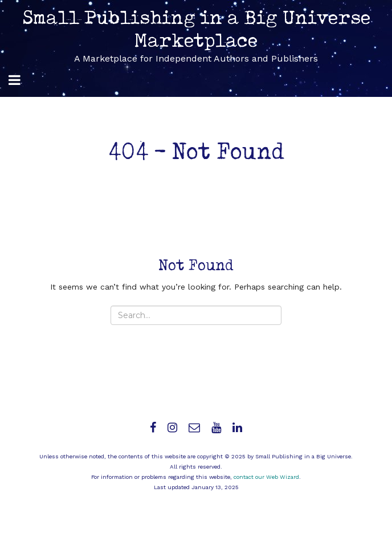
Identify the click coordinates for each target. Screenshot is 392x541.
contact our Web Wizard (266, 477)
